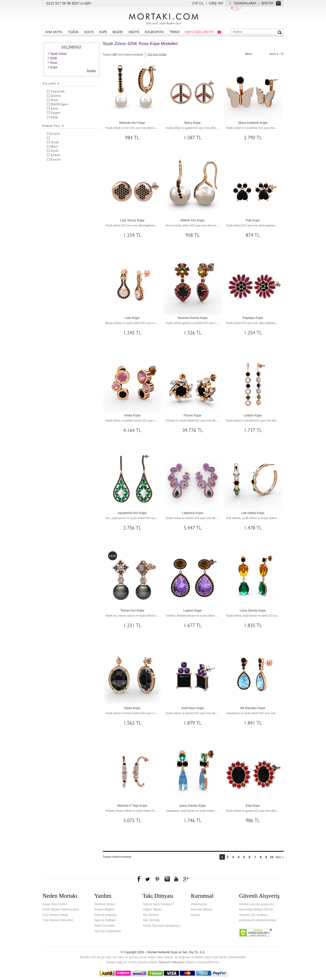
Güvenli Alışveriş (105, 915)
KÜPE (103, 32)
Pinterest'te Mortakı (157, 879)
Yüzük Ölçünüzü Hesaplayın (161, 926)
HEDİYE (134, 32)
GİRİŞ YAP (216, 4)
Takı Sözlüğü (151, 920)
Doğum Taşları (152, 909)
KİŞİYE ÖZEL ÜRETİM (199, 32)
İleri (249, 53)
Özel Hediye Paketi (55, 915)
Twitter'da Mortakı (148, 879)
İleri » (280, 857)
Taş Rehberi (151, 915)
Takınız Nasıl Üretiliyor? (158, 904)
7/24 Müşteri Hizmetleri (58, 920)
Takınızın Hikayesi (171, 962)
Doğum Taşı (54, 126)
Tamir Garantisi (104, 926)
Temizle (91, 71)
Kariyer (196, 915)
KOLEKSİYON (154, 32)
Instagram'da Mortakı (167, 879)
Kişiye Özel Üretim (55, 904)
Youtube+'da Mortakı (176, 879)
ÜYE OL (198, 4)
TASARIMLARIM (242, 4)
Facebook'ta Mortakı (139, 879)
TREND (175, 32)
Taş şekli (51, 83)
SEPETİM (267, 4)
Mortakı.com (163, 18)
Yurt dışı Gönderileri (108, 931)
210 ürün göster (157, 54)
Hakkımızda (199, 904)
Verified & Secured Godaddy (256, 933)
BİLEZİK (118, 32)
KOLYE (89, 32)
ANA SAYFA (54, 32)
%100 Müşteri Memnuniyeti (61, 909)
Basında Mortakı (202, 909)
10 (271, 857)
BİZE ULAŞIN (81, 4)
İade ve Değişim (105, 920)
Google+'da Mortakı (187, 879)
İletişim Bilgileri (104, 909)
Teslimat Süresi (104, 904)
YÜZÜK (73, 32)
